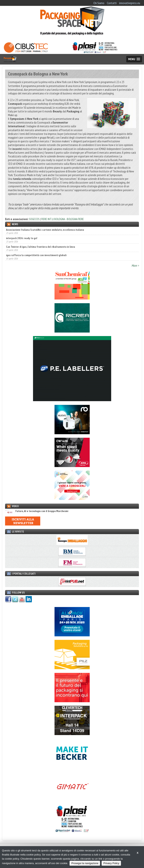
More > (135, 265)
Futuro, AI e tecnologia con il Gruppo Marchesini (37, 511)
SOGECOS (34, 219)
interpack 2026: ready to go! (22, 238)
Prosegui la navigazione (85, 863)
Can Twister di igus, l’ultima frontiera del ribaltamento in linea (41, 247)
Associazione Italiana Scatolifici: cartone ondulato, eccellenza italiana (45, 230)
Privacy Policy (111, 863)
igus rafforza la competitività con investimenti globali (36, 255)
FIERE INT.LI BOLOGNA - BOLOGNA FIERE (63, 219)
